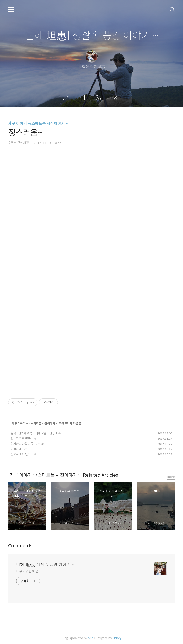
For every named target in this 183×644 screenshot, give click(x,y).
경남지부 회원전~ (21, 438)
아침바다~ (17, 449)
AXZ (91, 638)
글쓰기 (67, 98)
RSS (99, 98)
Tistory (117, 638)
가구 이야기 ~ (20, 423)
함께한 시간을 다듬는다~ (25, 444)
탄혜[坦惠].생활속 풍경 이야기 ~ (92, 36)
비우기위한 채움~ (28, 571)
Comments (20, 546)
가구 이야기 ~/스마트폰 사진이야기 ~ (38, 123)
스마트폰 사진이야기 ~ (44, 423)
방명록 (83, 98)
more (171, 477)
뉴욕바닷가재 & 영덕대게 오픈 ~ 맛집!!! (34, 433)
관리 (116, 98)
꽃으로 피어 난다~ (21, 454)
